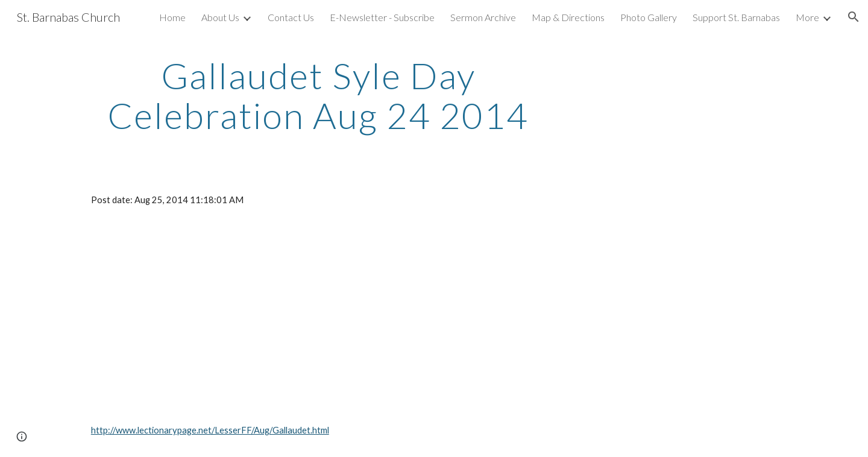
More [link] (807, 17)
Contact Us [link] (291, 17)
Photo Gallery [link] (649, 17)
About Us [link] (220, 17)
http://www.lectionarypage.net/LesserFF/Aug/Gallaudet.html (210, 430)
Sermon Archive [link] (483, 17)
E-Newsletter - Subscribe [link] (382, 17)
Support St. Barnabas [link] (736, 17)
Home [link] (172, 17)
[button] (854, 17)
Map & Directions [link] (568, 17)
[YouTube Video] (226, 315)
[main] (318, 95)
